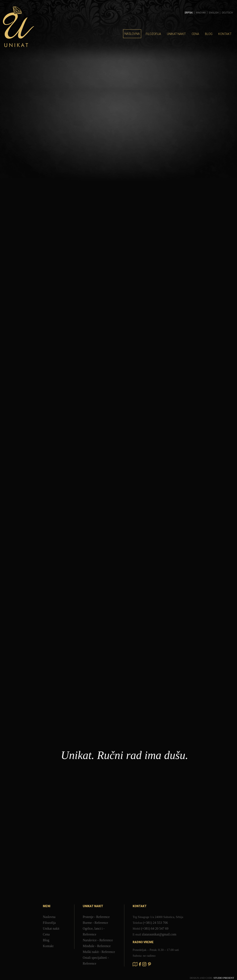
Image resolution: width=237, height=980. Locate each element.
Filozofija (153, 34)
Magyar (201, 13)
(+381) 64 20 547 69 (155, 928)
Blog (209, 34)
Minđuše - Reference (97, 946)
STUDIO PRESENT (224, 978)
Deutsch (227, 13)
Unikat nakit (176, 34)
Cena (195, 34)
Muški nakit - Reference (99, 952)
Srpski (189, 13)
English (214, 13)
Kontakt (225, 34)
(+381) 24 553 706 (155, 923)
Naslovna (132, 34)
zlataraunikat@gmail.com (159, 934)
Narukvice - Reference (98, 940)
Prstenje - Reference (96, 917)
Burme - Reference (95, 923)
